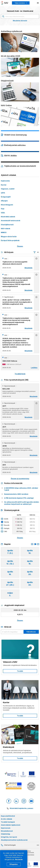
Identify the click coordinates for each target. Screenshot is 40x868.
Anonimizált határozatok (11, 221)
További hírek (20, 374)
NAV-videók (6, 229)
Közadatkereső (7, 831)
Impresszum (6, 828)
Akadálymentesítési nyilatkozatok (14, 840)
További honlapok (8, 822)
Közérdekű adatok (8, 217)
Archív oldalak (6, 819)
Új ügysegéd (6, 197)
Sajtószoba (5, 181)
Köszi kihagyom (7, 205)
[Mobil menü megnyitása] (38, 3)
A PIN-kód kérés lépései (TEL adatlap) (19, 498)
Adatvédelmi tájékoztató (11, 825)
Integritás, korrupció (9, 837)
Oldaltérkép (6, 834)
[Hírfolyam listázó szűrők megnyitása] (36, 252)
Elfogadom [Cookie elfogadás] (14, 864)
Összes (20, 246)
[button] (36, 263)
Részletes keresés (20, 21)
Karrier (4, 185)
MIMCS (4, 232)
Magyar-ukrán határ (9, 236)
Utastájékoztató (7, 225)
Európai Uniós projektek (10, 240)
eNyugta (4, 201)
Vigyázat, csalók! (8, 189)
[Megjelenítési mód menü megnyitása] (21, 3)
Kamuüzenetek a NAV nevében (16, 494)
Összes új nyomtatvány (20, 479)
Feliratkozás (31, 632)
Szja (3, 209)
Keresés (3, 16)
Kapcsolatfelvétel (8, 816)
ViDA (3, 213)
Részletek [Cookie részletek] (19, 859)
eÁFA (3, 193)
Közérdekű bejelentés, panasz (22, 808)
